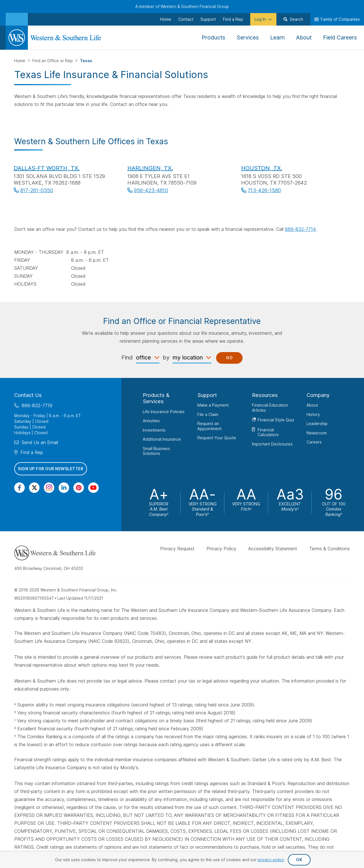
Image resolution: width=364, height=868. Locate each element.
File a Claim (208, 414)
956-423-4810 (151, 190)
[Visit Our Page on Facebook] (19, 488)
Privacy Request (177, 549)
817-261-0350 (37, 190)
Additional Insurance (162, 439)
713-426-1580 (264, 190)
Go (229, 358)
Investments (154, 430)
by (166, 357)
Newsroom (317, 433)
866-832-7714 (300, 229)
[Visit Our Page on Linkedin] (64, 488)
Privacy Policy (221, 549)
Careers (314, 442)
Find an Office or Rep (53, 61)
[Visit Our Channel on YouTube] (93, 488)
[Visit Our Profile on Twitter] (34, 488)
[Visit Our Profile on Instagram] (49, 488)
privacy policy (271, 860)
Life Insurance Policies (164, 411)
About (312, 405)
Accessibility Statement (273, 549)
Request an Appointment (209, 426)
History (313, 414)
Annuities (151, 421)
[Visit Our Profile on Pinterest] (79, 488)
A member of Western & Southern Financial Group (182, 6)
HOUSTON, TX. (262, 168)
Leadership (317, 423)
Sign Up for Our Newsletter (51, 469)
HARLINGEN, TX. (150, 168)
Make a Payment (213, 405)
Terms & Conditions (329, 549)
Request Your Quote (217, 438)
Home (20, 61)
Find (127, 357)
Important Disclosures (272, 444)
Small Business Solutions (156, 451)
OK (299, 860)
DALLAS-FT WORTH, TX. (47, 168)
